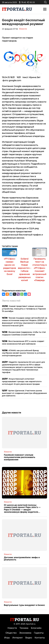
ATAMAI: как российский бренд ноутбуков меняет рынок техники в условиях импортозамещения (24, 353)
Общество (11, 633)
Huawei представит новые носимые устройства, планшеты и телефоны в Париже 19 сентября (24, 309)
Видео (29, 638)
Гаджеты (39, 633)
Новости (23, 29)
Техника (24, 628)
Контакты (40, 638)
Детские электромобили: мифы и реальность (22, 559)
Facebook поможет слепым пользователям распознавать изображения (20, 457)
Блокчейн (36, 628)
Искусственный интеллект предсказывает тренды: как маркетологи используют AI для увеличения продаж (22, 381)
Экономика (25, 633)
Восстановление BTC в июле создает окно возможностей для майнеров (23, 342)
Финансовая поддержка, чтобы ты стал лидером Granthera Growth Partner (24, 333)
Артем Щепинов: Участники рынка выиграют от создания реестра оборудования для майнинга (24, 393)
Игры (7, 638)
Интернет (18, 638)
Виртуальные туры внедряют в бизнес (24, 605)
